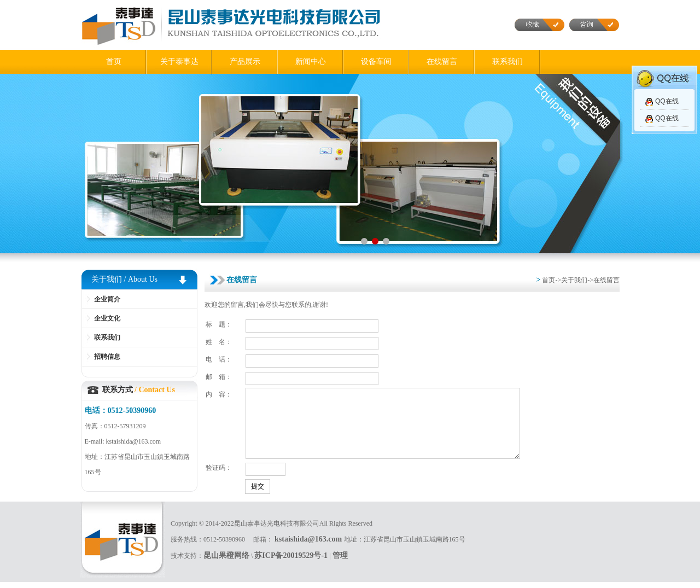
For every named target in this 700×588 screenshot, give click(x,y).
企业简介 (107, 299)
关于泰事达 (179, 62)
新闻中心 (311, 62)
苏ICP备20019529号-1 (291, 561)
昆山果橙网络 (226, 561)
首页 (114, 62)
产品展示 (245, 62)
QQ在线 (667, 101)
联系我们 (507, 62)
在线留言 (442, 62)
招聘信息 (107, 357)
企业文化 (107, 318)
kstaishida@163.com (309, 545)
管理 (340, 561)
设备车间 (376, 62)
